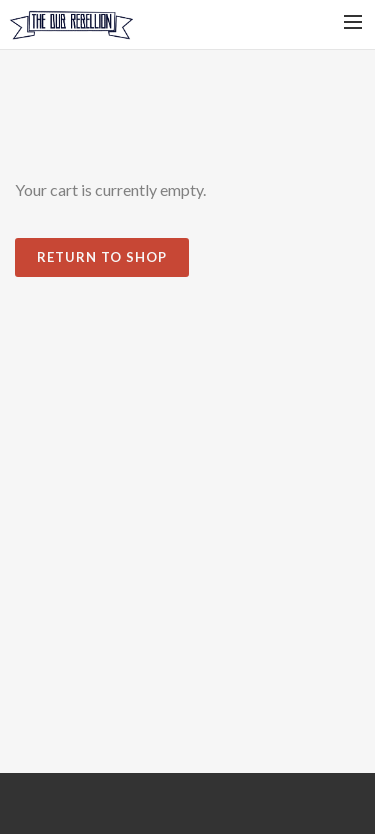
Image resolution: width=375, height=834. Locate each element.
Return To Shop (102, 257)
